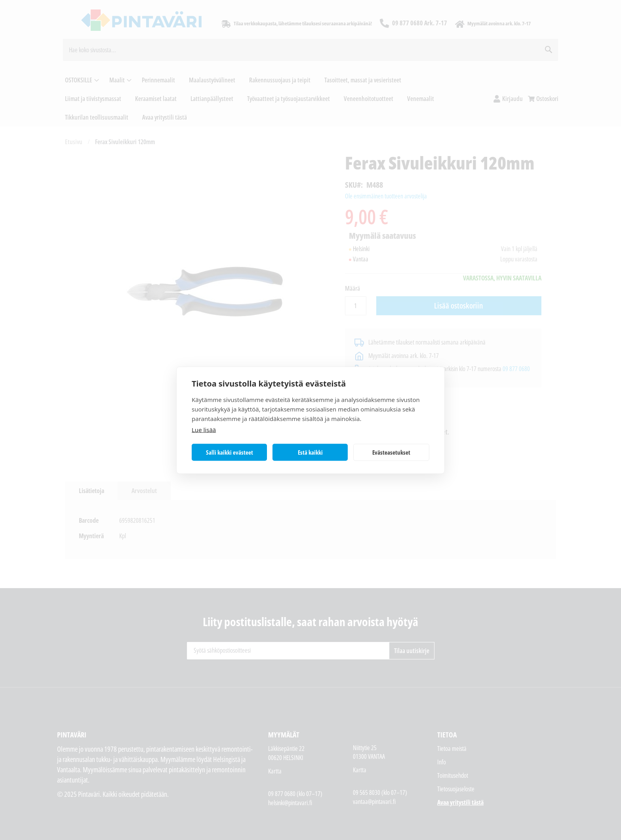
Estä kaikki (310, 452)
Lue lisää (204, 429)
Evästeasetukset (391, 452)
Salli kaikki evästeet (230, 452)
